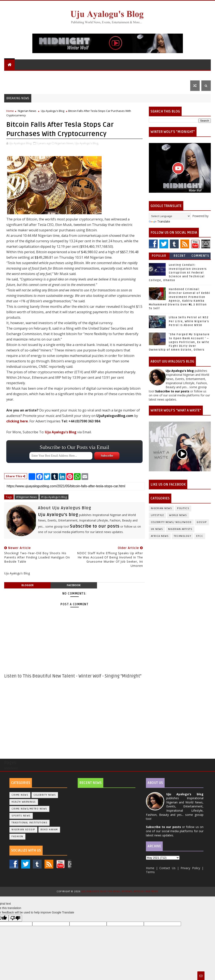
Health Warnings (24, 802)
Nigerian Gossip (23, 830)
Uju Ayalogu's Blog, (87, 143)
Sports (179, 75)
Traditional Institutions (29, 823)
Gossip (139, 75)
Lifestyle (157, 75)
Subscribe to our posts (95, 526)
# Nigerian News (27, 497)
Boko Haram (49, 830)
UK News (103, 75)
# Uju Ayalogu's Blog (54, 497)
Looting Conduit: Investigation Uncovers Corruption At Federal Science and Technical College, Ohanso (178, 273)
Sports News (21, 816)
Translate (159, 221)
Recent (180, 256)
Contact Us (16, 86)
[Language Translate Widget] (170, 216)
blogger (28, 585)
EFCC (200, 536)
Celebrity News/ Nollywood (171, 522)
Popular (159, 256)
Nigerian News (80, 75)
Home (10, 111)
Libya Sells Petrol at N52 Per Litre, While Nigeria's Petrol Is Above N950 (189, 321)
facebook (74, 585)
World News (53, 75)
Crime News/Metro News (29, 809)
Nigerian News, (65, 143)
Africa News (160, 536)
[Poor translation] (15, 918)
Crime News (20, 795)
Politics (121, 75)
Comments (200, 256)
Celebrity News (45, 795)
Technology (182, 536)
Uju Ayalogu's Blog (23, 75)
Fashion (17, 837)
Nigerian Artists (180, 529)
